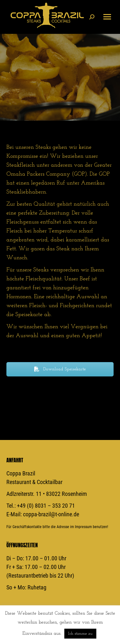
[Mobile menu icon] (107, 17)
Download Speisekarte (60, 369)
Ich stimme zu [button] (80, 634)
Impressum (83, 527)
